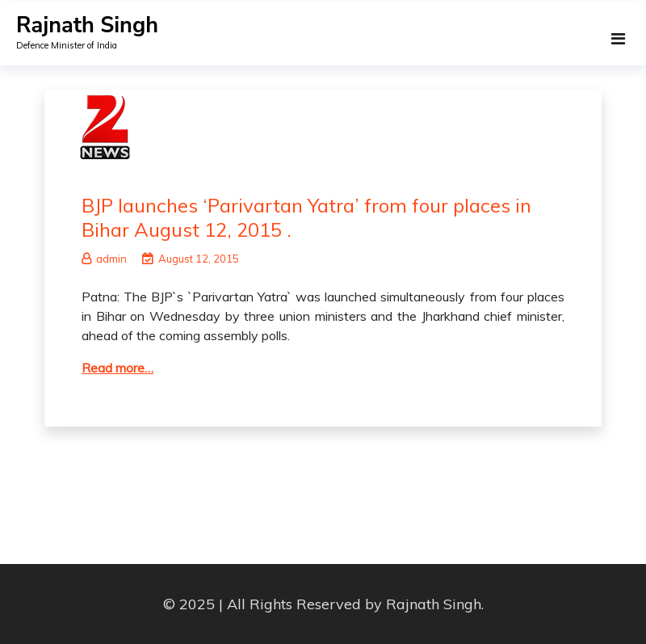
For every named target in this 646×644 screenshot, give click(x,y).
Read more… (117, 368)
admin (104, 259)
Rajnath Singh (87, 25)
